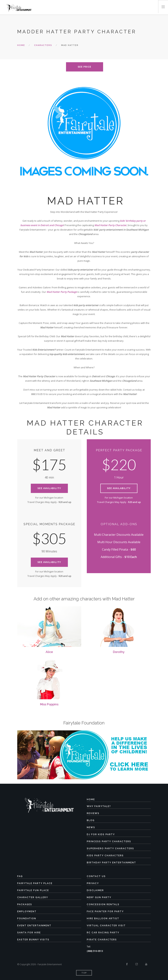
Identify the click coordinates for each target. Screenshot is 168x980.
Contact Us (96, 876)
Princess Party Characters (109, 841)
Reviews (93, 813)
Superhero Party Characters (110, 849)
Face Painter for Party (105, 911)
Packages (25, 904)
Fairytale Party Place (35, 883)
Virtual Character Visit (106, 926)
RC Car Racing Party (103, 933)
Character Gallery (33, 897)
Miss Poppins (49, 704)
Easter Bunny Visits (33, 940)
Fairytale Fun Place (33, 890)
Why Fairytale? (99, 806)
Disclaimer (95, 890)
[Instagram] (137, 964)
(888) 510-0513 (95, 951)
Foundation (27, 919)
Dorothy (119, 652)
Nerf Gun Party (99, 897)
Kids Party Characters (105, 856)
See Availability (49, 488)
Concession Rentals (103, 904)
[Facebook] (127, 964)
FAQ (20, 876)
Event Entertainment (34, 926)
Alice (49, 652)
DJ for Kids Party (101, 834)
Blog (91, 820)
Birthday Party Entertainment (111, 863)
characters (43, 45)
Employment (27, 911)
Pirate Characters (102, 940)
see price (84, 67)
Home (21, 45)
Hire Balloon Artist (103, 919)
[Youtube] (146, 964)
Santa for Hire (29, 933)
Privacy (93, 883)
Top (84, 973)
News (91, 827)
